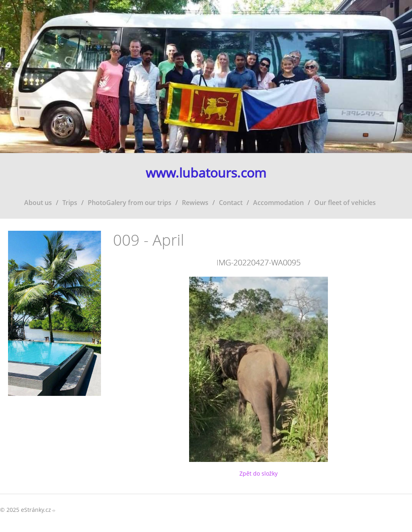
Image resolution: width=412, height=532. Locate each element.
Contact (231, 203)
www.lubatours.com (206, 173)
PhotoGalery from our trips (130, 203)
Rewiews (195, 203)
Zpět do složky (259, 473)
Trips (70, 203)
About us (38, 203)
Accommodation (278, 203)
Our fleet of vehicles (345, 203)
